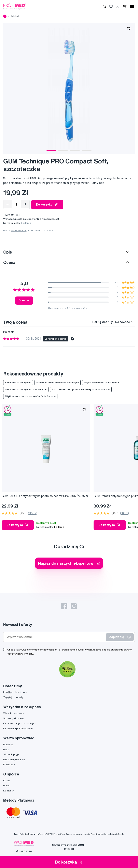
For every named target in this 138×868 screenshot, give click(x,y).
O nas (6, 780)
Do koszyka (47, 205)
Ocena (9, 262)
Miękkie (16, 16)
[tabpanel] (69, 88)
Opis (8, 252)
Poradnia (8, 744)
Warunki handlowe (14, 713)
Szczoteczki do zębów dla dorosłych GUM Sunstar (81, 389)
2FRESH (69, 849)
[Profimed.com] (15, 6)
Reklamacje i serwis (14, 759)
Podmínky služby (99, 834)
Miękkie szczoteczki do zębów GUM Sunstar (30, 396)
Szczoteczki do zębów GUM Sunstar (26, 389)
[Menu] (132, 6)
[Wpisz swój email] (56, 637)
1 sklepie (26, 223)
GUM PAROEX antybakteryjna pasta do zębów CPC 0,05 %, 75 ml (45, 496)
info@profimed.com (15, 692)
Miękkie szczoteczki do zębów (102, 382)
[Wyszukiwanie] (105, 6)
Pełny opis (98, 183)
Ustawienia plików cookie (18, 728)
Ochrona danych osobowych (20, 723)
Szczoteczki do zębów (18, 382)
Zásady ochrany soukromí (77, 834)
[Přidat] (25, 204)
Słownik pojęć (11, 754)
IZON (81, 845)
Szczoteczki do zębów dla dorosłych (58, 382)
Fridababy (9, 764)
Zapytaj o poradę (13, 697)
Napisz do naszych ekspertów (69, 563)
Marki (6, 749)
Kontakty (9, 791)
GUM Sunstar (19, 230)
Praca (6, 785)
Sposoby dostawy (14, 718)
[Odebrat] (8, 204)
